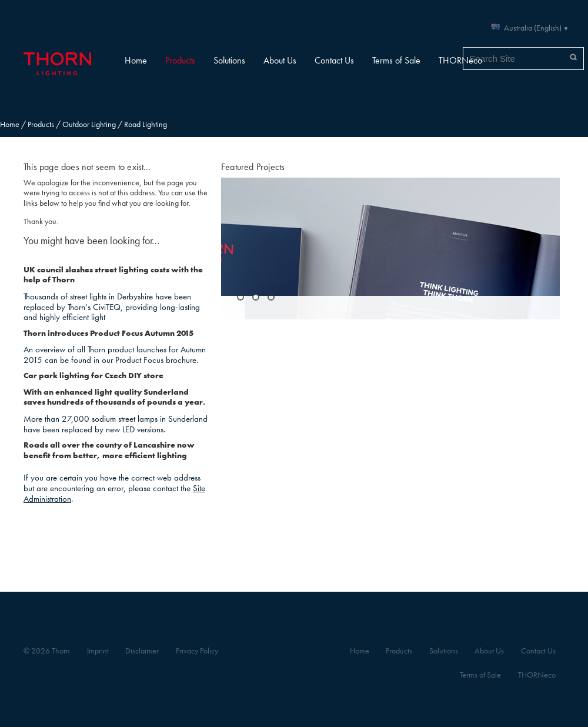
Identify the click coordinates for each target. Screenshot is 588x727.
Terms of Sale (396, 60)
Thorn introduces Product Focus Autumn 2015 (108, 333)
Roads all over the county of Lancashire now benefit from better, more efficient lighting (109, 450)
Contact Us (334, 60)
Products (180, 60)
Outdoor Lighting (89, 124)
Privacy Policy (197, 651)
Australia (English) (533, 28)
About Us (280, 60)
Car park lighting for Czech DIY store (93, 376)
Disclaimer (142, 651)
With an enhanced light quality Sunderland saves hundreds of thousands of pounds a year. (114, 397)
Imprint (98, 651)
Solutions (229, 60)
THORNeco (460, 60)
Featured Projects (253, 167)
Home (136, 60)
